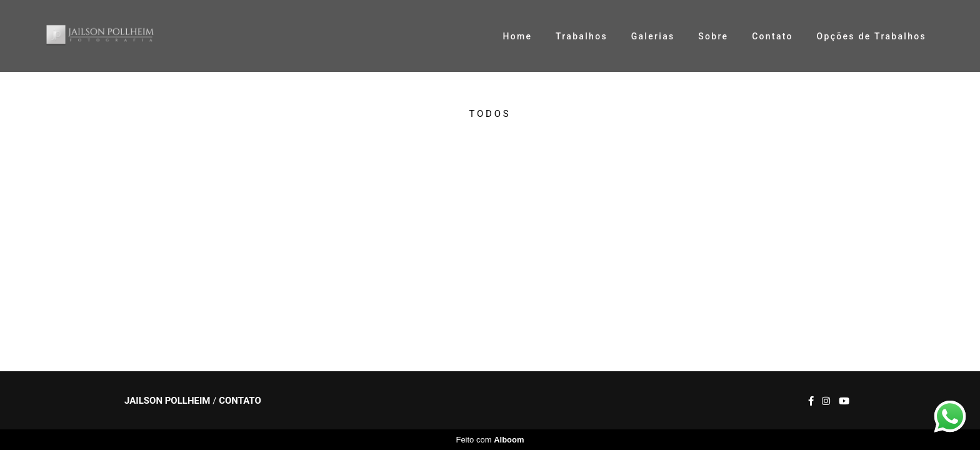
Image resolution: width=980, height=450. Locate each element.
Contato (772, 36)
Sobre (713, 36)
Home (517, 36)
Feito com (490, 440)
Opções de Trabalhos (872, 36)
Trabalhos (582, 36)
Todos (490, 114)
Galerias (653, 36)
